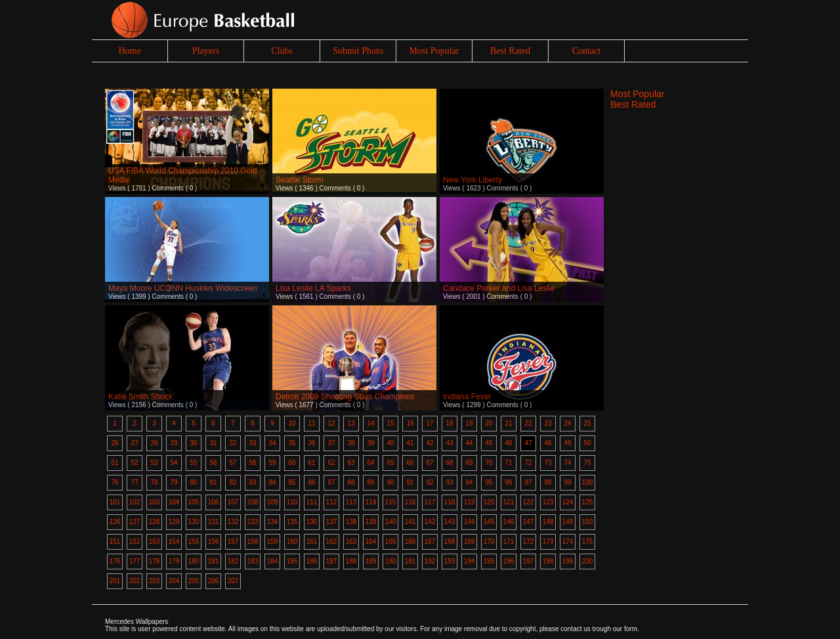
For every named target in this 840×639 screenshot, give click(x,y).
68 (449, 463)
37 (331, 443)
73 (548, 463)
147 (529, 522)
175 (588, 541)
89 (370, 482)
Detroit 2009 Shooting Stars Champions (345, 397)
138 (351, 522)
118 (450, 502)
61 (311, 463)
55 (193, 463)
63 (351, 463)
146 (509, 522)
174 (568, 541)
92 (430, 482)
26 (115, 443)
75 (587, 463)
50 (587, 443)
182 (233, 561)
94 (469, 482)
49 (567, 443)
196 (509, 561)
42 (430, 443)
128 (155, 522)
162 (332, 541)
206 (214, 581)
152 (135, 541)
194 (470, 561)
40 (390, 443)
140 (391, 522)
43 (449, 443)
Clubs (282, 51)
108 (253, 502)
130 (194, 522)
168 (450, 541)
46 (508, 443)
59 (272, 463)
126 (115, 522)
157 (233, 541)
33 (252, 443)
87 (331, 482)
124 (568, 502)
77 (134, 482)
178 (155, 561)
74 (567, 463)
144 (470, 522)
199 (568, 561)
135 (292, 522)
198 (548, 561)
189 (371, 561)
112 (332, 502)
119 (470, 502)
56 (213, 463)
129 (174, 522)
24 (567, 423)
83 (252, 482)
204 (174, 581)
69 (469, 463)
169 (470, 541)
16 (410, 423)
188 (351, 561)
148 (548, 522)
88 (351, 482)
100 (588, 482)
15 (390, 423)
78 (154, 482)
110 (292, 502)
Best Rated (510, 51)
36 (311, 443)
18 (449, 423)
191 (410, 561)
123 (548, 502)
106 (214, 502)
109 (273, 502)
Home (129, 51)
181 (214, 561)
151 (115, 541)
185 (292, 561)
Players (206, 51)
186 (312, 561)
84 (272, 482)
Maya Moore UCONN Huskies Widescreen (183, 288)
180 (194, 561)
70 (489, 463)
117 (430, 502)
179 (174, 561)
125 (588, 502)
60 (292, 463)
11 (311, 423)
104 (174, 502)
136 (312, 522)
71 (508, 463)
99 (567, 482)
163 (351, 541)
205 (194, 581)
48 (548, 443)
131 (214, 522)
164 (371, 541)
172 (529, 541)
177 (135, 561)
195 (489, 561)
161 (312, 541)
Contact (587, 51)
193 (450, 561)
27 (134, 443)
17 (430, 423)
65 (390, 463)
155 (194, 541)
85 (292, 482)
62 (331, 463)
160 (292, 541)
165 (391, 541)
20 (489, 423)
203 (155, 581)
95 (489, 482)
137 (332, 522)
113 (351, 502)
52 (134, 463)
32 (233, 443)
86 (311, 482)
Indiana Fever (467, 397)
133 (253, 522)
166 (410, 541)
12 (331, 423)
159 (273, 541)
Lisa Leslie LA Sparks (313, 288)
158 (253, 541)
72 (528, 463)
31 (213, 443)
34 (272, 443)
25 (587, 423)
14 (370, 423)
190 (391, 561)
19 (469, 423)
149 (568, 522)
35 (292, 443)
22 (528, 423)
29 (174, 443)
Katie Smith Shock (140, 397)
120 (489, 502)
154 (174, 541)
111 (312, 502)
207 (233, 581)
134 (273, 522)
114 (371, 502)
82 (233, 482)
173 (548, 541)
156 (214, 541)
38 (351, 443)
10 (292, 423)
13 (351, 423)
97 (528, 482)
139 (371, 522)
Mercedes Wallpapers (136, 622)
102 (135, 502)
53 (154, 463)
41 (410, 443)
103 (155, 502)
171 (509, 541)
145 (489, 522)
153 (155, 541)
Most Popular (434, 51)
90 (390, 482)
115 (391, 502)
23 (548, 423)
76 (115, 482)
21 (508, 423)
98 (548, 482)
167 (430, 541)
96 (508, 482)
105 (194, 502)
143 (450, 522)
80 (193, 482)
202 (135, 581)
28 (154, 443)
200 (588, 561)
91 (410, 482)
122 (529, 502)
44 (469, 443)
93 (449, 482)
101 (115, 502)
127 (135, 522)
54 (174, 463)
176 (115, 561)
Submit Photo (358, 51)
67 (430, 463)
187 (332, 561)
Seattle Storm (300, 180)
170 (489, 541)
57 (233, 463)
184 (273, 561)
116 (410, 502)
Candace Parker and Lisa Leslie (499, 288)
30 (193, 443)
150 (588, 522)
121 (509, 502)
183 (253, 561)
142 (430, 522)
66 (410, 463)
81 (213, 482)
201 (115, 581)
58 (252, 463)
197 (529, 561)
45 (489, 443)
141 (410, 522)
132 (233, 522)
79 (174, 482)
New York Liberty (472, 180)
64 (370, 463)
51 (115, 463)
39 (370, 443)
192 (430, 561)
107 (233, 502)
